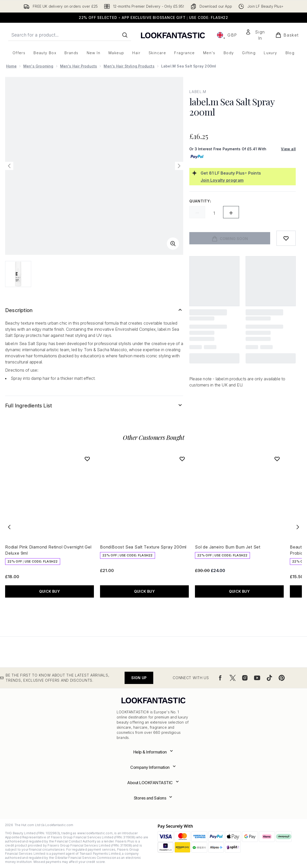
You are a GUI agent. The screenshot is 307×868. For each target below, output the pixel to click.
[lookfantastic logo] (173, 35)
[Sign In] (256, 35)
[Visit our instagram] (245, 678)
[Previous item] (9, 527)
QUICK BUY (50, 591)
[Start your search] (70, 35)
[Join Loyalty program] (247, 180)
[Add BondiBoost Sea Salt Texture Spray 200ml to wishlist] (182, 459)
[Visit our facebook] (220, 678)
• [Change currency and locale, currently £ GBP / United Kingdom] (227, 35)
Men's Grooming (38, 66)
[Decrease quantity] (197, 212)
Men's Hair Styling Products (129, 66)
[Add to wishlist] (286, 238)
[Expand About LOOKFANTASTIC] (153, 783)
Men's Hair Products (79, 66)
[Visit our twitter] (233, 678)
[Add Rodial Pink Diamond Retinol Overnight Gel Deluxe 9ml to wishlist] (87, 459)
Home (11, 66)
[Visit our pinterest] (282, 678)
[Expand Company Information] (153, 767)
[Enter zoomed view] (173, 244)
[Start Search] (125, 35)
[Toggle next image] (179, 166)
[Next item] (298, 527)
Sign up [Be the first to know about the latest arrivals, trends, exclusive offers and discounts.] (139, 678)
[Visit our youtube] (257, 678)
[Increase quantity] (231, 212)
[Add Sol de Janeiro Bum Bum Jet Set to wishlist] (277, 459)
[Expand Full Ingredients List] (94, 406)
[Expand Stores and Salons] (154, 798)
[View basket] (287, 35)
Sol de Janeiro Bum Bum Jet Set (228, 547)
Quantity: (200, 201)
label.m (198, 92)
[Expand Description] (94, 310)
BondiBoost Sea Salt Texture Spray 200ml (143, 547)
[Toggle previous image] (9, 166)
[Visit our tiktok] (269, 678)
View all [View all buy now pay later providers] (288, 149)
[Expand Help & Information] (154, 752)
